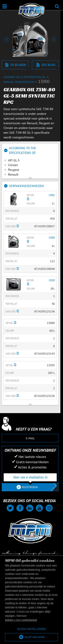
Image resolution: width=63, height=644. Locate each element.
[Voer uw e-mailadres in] (30, 477)
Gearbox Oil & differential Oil (26, 77)
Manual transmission (21, 82)
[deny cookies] (31, 629)
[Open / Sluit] (5, 6)
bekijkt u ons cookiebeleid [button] (21, 620)
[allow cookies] (31, 637)
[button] (7, 39)
